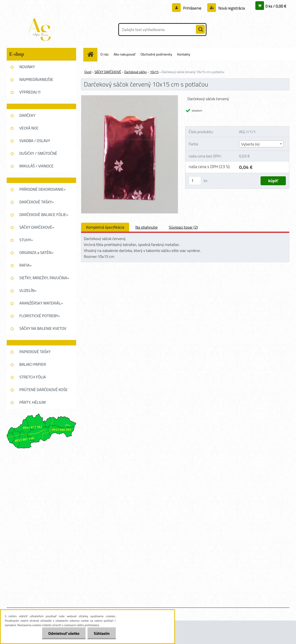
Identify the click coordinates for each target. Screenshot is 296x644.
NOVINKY (27, 67)
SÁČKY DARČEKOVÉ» (37, 227)
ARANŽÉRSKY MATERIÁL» (41, 303)
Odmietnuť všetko (64, 633)
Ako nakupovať (124, 54)
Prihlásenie (192, 8)
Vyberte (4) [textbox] (250, 144)
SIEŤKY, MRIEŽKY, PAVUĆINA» (44, 278)
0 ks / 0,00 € (276, 6)
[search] (200, 30)
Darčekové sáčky (135, 72)
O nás (104, 54)
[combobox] (261, 144)
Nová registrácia (231, 8)
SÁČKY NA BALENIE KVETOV (43, 328)
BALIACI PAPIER (33, 364)
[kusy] (195, 181)
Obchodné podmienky (156, 54)
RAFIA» (26, 265)
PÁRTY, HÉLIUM (32, 402)
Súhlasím (102, 633)
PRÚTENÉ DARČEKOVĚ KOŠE (44, 390)
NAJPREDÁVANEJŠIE (36, 79)
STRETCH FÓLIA (33, 377)
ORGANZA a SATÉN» (36, 252)
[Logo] (41, 30)
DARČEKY (27, 115)
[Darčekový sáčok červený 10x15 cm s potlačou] (130, 97)
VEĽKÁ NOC (29, 128)
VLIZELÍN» (28, 290)
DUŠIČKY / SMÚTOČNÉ (38, 153)
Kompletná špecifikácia (105, 227)
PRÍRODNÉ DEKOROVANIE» (43, 189)
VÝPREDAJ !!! (30, 92)
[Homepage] (92, 54)
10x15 (154, 72)
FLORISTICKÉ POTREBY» (40, 316)
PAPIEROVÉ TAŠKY (35, 352)
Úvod (88, 72)
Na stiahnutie (147, 227)
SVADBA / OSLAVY (35, 141)
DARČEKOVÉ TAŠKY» (37, 202)
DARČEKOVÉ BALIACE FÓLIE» (44, 215)
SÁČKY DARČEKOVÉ (108, 72)
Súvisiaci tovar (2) (183, 227)
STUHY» (26, 240)
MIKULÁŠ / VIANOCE (36, 166)
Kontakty (184, 54)
